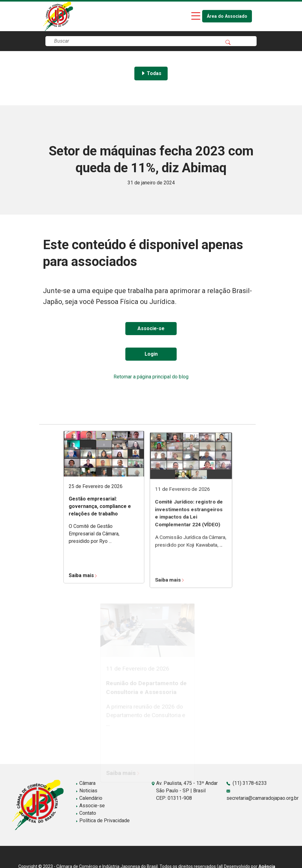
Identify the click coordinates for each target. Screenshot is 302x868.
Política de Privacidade (103, 821)
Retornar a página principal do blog (151, 377)
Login (151, 354)
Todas (151, 73)
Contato (86, 813)
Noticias (86, 791)
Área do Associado (227, 16)
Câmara (86, 783)
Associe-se (151, 328)
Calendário (89, 798)
